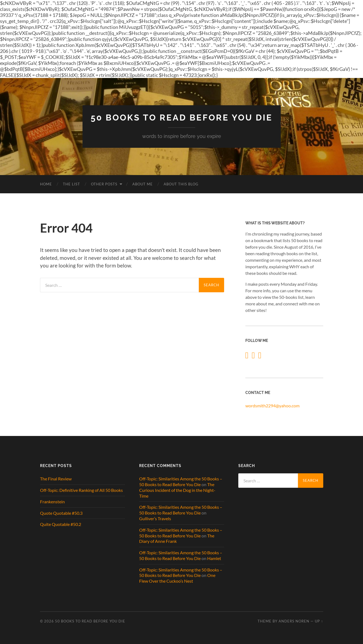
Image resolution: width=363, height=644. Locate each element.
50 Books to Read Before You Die (181, 118)
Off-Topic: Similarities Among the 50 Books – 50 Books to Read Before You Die (181, 482)
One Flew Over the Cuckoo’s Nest (177, 578)
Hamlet (214, 558)
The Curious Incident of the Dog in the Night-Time (177, 490)
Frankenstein (52, 502)
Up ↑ (319, 621)
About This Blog (181, 184)
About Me (143, 184)
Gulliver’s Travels (155, 518)
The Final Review (56, 479)
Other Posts (104, 184)
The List (71, 184)
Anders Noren (294, 621)
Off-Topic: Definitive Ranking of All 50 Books (81, 490)
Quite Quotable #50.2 (61, 524)
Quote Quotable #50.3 (61, 513)
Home (46, 184)
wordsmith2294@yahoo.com (272, 406)
